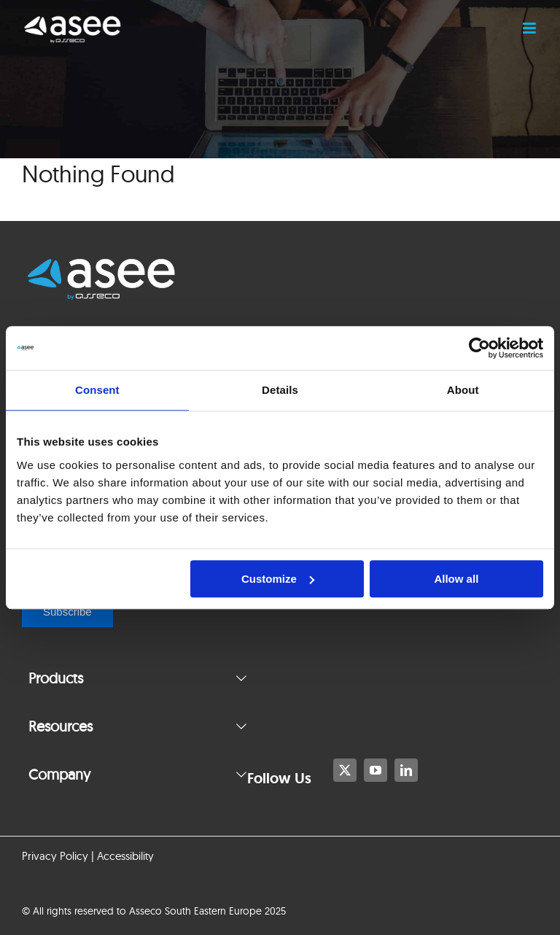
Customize (278, 579)
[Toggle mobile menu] (530, 28)
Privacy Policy (55, 856)
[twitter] (345, 770)
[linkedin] (406, 770)
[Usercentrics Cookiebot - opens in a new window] (479, 348)
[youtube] (376, 770)
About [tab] (463, 390)
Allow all (456, 579)
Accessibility (125, 856)
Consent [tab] (97, 390)
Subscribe (67, 612)
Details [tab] (280, 390)
